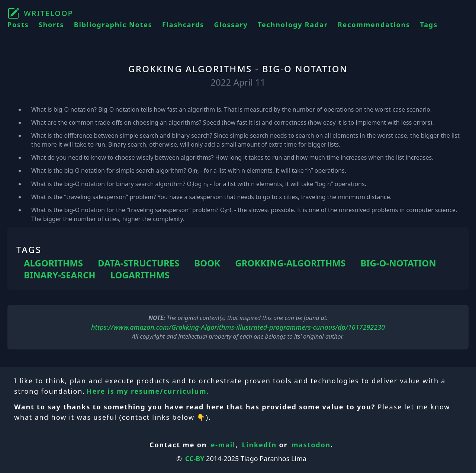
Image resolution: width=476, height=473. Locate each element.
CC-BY (195, 458)
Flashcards (183, 25)
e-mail (223, 445)
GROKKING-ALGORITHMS (290, 263)
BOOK (207, 263)
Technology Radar (293, 25)
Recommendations (374, 25)
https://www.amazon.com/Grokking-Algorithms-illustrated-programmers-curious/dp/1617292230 (238, 327)
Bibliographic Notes (113, 25)
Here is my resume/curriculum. (148, 391)
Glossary (231, 25)
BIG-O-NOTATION (398, 263)
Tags (429, 25)
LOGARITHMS (140, 275)
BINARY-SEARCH (60, 275)
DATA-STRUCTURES (139, 263)
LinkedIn (260, 445)
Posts (18, 25)
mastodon (311, 445)
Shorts (52, 25)
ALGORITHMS (53, 263)
